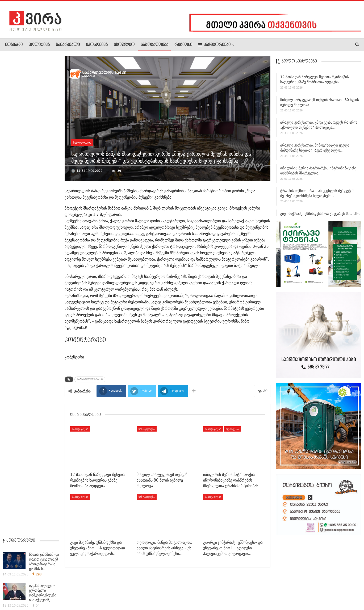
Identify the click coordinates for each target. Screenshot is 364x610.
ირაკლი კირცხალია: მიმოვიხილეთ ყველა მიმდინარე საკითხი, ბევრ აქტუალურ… (315, 150)
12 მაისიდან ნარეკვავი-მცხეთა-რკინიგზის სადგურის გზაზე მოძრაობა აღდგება (315, 82)
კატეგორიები (214, 45)
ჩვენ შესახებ (14, 590)
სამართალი (68, 45)
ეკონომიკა (97, 45)
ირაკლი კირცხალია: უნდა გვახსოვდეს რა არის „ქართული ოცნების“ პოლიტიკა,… (319, 127)
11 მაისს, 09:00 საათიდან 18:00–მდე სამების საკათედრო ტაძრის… (30, 383)
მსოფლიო (124, 45)
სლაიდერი (232, 429)
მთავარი (14, 45)
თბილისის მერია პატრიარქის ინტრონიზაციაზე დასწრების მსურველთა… (318, 173)
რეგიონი (183, 45)
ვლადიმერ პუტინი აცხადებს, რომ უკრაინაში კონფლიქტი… (44, 144)
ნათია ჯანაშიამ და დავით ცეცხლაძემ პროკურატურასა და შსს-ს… (44, 82)
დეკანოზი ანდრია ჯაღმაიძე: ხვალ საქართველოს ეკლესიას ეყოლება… (30, 244)
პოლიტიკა (39, 45)
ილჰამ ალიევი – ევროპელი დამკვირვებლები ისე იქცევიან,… (43, 113)
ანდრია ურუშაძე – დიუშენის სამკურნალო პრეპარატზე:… (44, 175)
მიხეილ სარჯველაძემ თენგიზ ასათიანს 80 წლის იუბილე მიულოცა (320, 105)
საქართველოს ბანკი (90, 379)
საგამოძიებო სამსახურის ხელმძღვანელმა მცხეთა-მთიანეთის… (29, 209)
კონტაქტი (61, 590)
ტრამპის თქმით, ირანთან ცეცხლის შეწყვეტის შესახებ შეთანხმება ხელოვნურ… (317, 196)
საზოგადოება (154, 45)
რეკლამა (39, 590)
